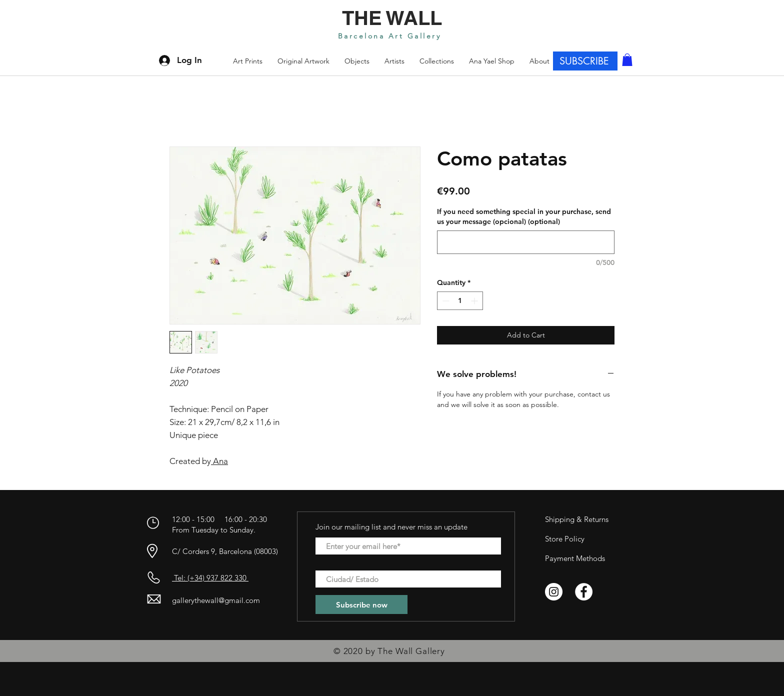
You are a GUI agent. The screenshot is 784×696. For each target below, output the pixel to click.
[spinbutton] (460, 301)
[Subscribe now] (361, 604)
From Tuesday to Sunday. (214, 530)
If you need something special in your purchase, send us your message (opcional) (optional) (524, 216)
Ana (219, 461)
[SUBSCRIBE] (585, 61)
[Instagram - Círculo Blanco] (554, 592)
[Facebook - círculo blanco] (584, 592)
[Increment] (475, 301)
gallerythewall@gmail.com (216, 600)
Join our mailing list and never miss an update (391, 527)
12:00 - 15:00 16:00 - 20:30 (220, 519)
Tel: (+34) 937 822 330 (210, 578)
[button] (437, 61)
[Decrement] (445, 301)
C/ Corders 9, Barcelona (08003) (225, 551)
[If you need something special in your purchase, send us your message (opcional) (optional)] (526, 242)
